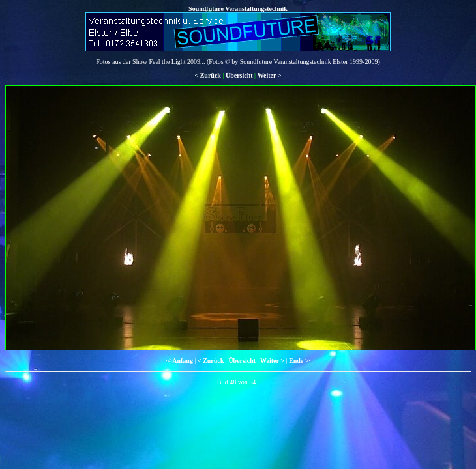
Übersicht (239, 75)
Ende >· (300, 361)
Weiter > (270, 75)
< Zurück (207, 75)
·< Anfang (179, 361)
